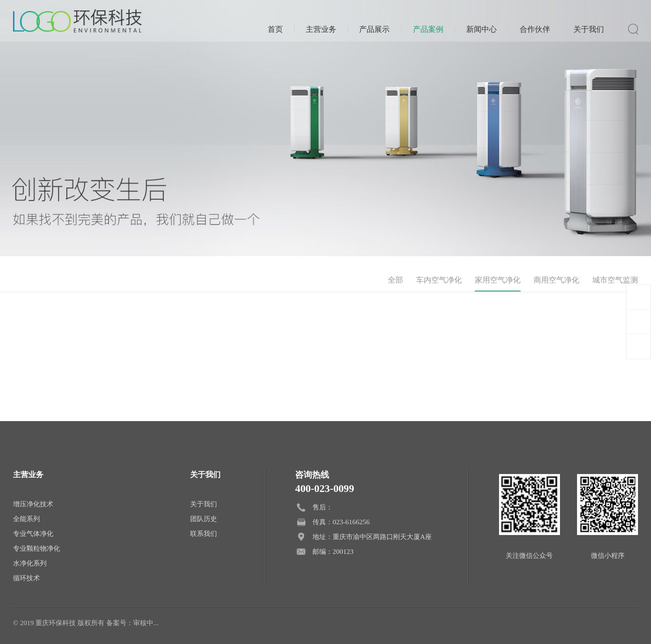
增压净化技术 (33, 504)
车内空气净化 (439, 280)
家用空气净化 (498, 280)
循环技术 (26, 578)
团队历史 (204, 519)
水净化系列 (30, 563)
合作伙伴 (535, 29)
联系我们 (204, 533)
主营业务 (321, 29)
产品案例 (428, 29)
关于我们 (589, 29)
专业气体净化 (33, 533)
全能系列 (26, 519)
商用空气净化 (556, 280)
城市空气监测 (615, 280)
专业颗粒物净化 (37, 548)
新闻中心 (482, 29)
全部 (395, 280)
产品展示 (374, 29)
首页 (275, 29)
